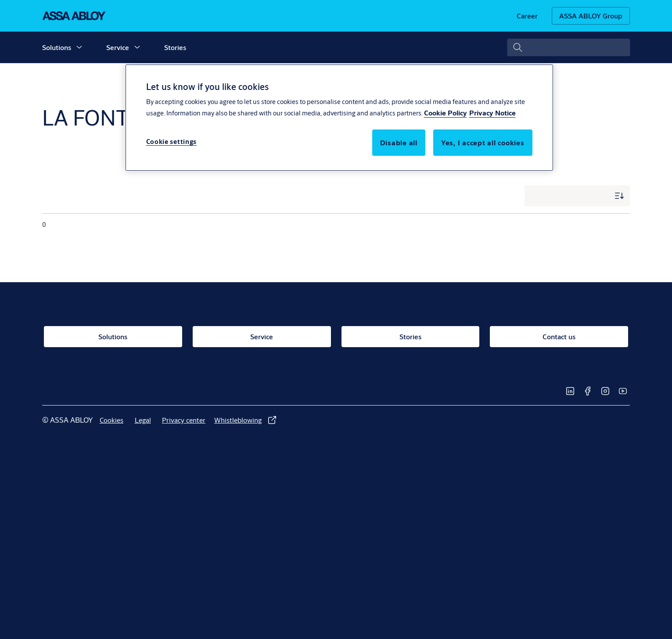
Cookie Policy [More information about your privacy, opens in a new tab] (446, 113)
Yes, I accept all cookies (483, 142)
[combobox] (568, 47)
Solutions (57, 47)
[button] (79, 47)
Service (118, 47)
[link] (527, 16)
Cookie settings (172, 142)
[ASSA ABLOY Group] (591, 16)
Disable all (399, 142)
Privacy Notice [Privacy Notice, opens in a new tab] (492, 113)
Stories (175, 47)
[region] (339, 118)
